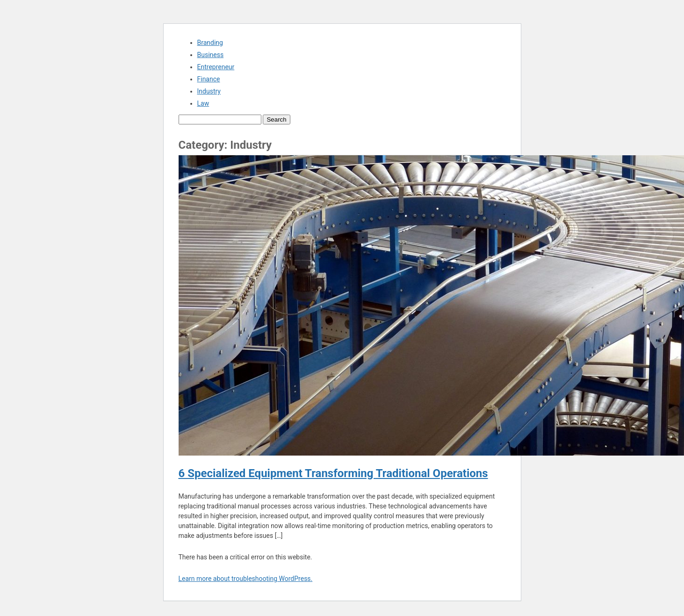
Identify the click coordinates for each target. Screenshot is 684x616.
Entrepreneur (216, 67)
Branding (210, 43)
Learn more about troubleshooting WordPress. (246, 579)
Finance (209, 79)
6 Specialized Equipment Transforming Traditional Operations (333, 473)
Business (211, 55)
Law (203, 103)
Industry (209, 91)
